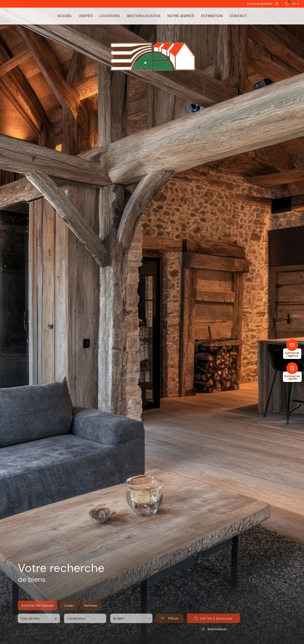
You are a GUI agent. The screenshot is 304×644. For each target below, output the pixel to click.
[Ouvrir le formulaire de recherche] (170, 626)
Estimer (91, 613)
